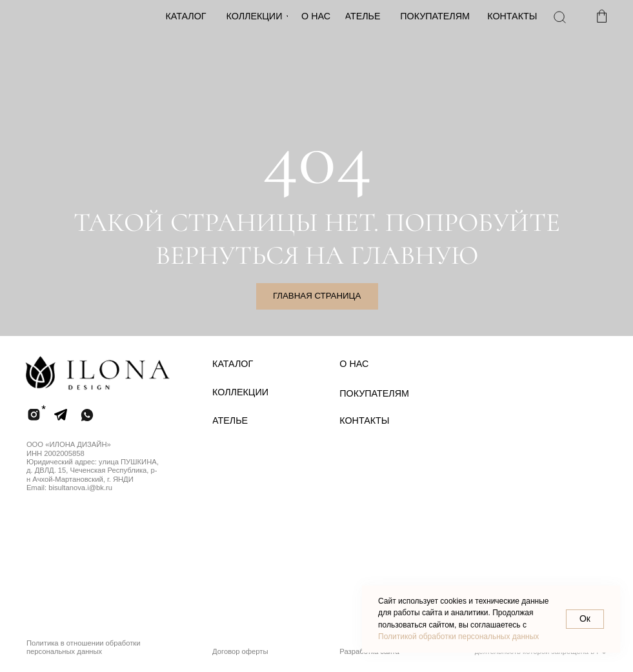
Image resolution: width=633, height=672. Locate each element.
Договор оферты (240, 651)
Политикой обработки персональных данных (458, 637)
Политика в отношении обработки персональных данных (84, 647)
